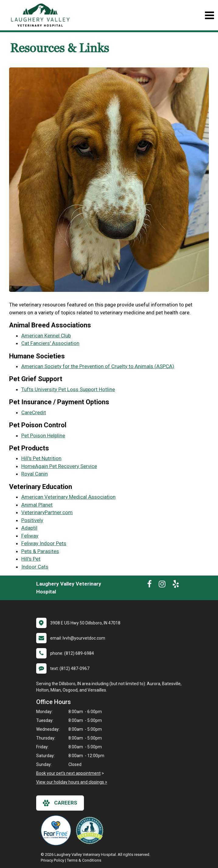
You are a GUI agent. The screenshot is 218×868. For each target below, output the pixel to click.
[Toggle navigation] (209, 15)
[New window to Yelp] (176, 585)
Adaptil (29, 528)
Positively (32, 520)
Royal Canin (35, 474)
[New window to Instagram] (162, 585)
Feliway (30, 536)
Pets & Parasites (40, 551)
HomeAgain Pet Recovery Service (59, 466)
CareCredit (34, 412)
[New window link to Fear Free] (57, 830)
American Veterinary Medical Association (68, 497)
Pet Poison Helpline (43, 436)
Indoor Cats (35, 567)
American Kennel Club (46, 336)
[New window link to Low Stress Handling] (91, 830)
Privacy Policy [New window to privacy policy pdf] (52, 860)
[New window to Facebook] (149, 585)
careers (60, 803)
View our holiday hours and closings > (72, 782)
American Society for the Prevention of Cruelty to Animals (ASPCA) (98, 366)
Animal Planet (37, 505)
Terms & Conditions (84, 860)
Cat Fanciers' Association (50, 343)
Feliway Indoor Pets (44, 543)
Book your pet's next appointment (68, 773)
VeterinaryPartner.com (47, 512)
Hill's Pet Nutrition (41, 458)
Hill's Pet (31, 559)
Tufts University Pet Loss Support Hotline (68, 389)
